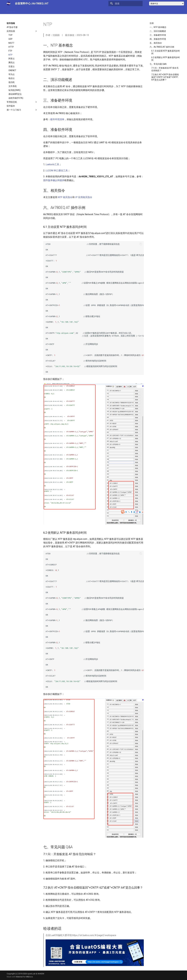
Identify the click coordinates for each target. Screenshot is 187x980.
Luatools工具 (52, 164)
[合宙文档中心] (8, 4)
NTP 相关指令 (65, 197)
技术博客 (34, 11)
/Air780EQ (38, 3)
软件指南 (22, 11)
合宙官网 (58, 11)
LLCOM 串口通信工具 (57, 171)
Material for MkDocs (24, 977)
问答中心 (46, 11)
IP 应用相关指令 (84, 197)
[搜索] (125, 4)
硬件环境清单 (57, 119)
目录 (152, 23)
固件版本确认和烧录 (54, 180)
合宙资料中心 (23, 3)
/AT (46, 3)
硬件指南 (11, 11)
